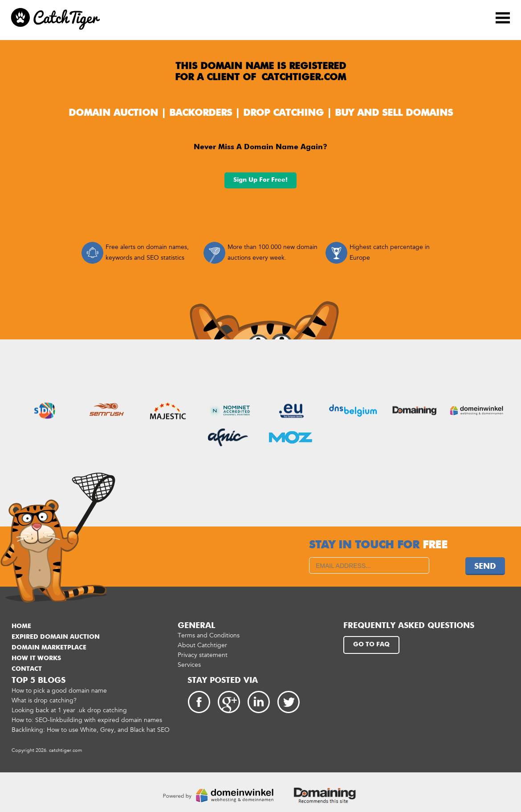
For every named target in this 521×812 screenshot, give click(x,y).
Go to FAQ (371, 645)
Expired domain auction (56, 637)
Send (485, 567)
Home (21, 626)
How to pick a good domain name (59, 691)
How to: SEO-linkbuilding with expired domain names (87, 720)
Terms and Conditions (209, 635)
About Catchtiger (202, 645)
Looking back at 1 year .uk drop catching (69, 710)
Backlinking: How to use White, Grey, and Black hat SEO (91, 730)
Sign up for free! (260, 180)
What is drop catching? (44, 700)
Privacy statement (203, 655)
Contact (27, 669)
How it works (36, 658)
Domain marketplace (49, 648)
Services (189, 665)
